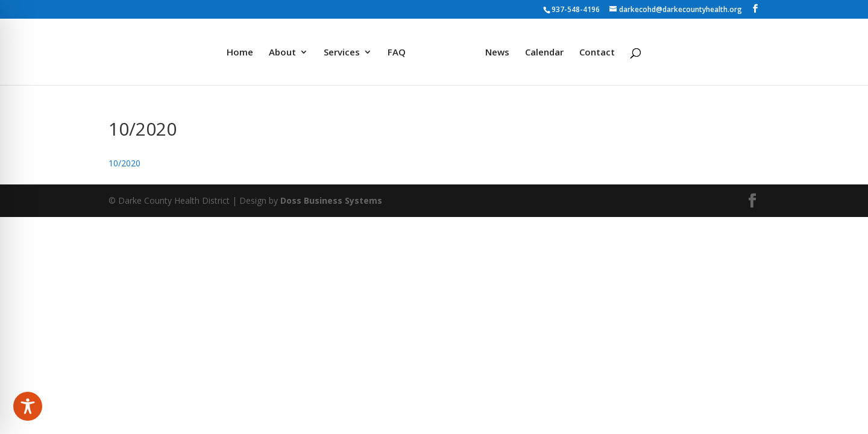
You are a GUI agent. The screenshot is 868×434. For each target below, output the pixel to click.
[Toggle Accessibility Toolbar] (28, 406)
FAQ (397, 53)
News (497, 53)
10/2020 (124, 163)
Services (342, 53)
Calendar (544, 53)
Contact (597, 53)
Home (240, 53)
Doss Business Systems (331, 200)
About (282, 53)
